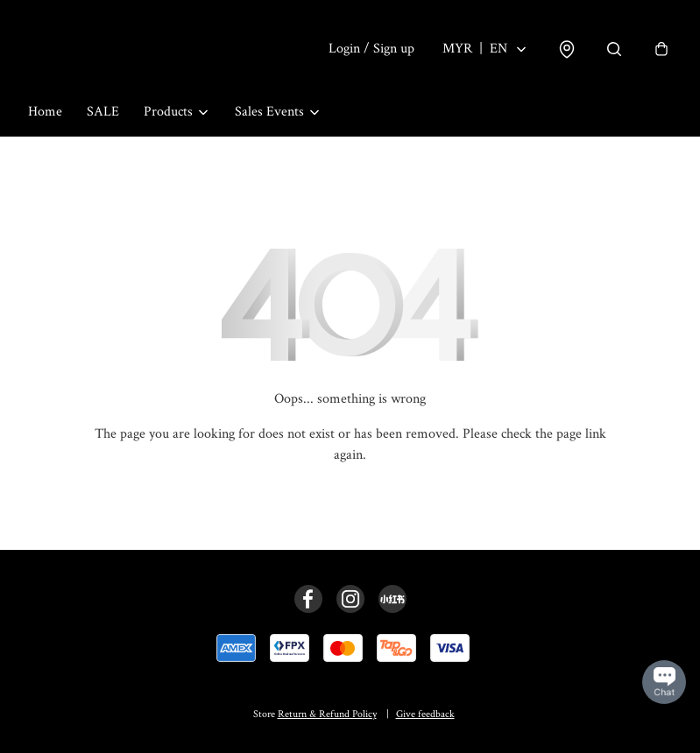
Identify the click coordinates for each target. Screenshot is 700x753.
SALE (103, 112)
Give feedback (425, 714)
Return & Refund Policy (327, 714)
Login (371, 49)
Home (45, 112)
